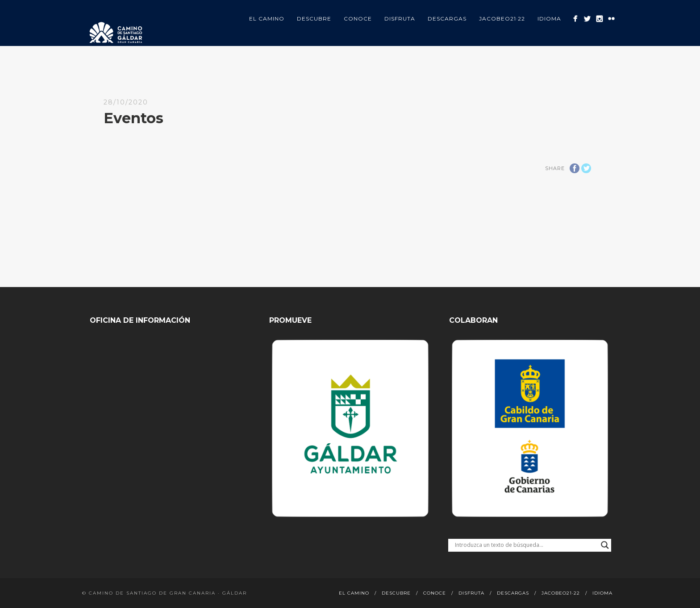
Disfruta (400, 19)
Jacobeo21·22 (502, 19)
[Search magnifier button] (605, 545)
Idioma (549, 19)
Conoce (358, 19)
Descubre (314, 19)
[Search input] (526, 545)
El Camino (267, 19)
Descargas (447, 19)
